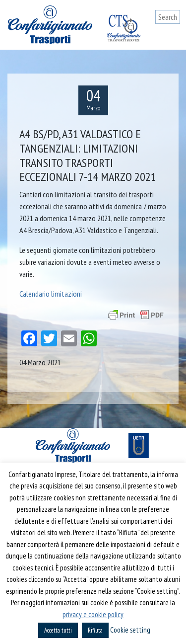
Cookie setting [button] (130, 630)
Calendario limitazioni (51, 294)
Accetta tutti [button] (58, 630)
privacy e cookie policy (93, 614)
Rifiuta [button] (95, 630)
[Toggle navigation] (173, 36)
